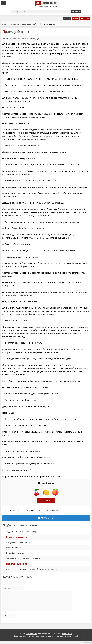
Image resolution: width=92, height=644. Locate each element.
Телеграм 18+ (46, 518)
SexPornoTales (31, 637)
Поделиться (53, 510)
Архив (75, 18)
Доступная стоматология (18, 542)
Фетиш (25, 38)
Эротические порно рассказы (16, 24)
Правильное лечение (16, 564)
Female (17, 38)
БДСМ (35, 24)
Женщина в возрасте (16, 537)
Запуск (46, 501)
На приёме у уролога (16, 553)
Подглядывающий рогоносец (21, 532)
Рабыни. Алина (13, 548)
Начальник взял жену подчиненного (24, 558)
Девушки (85, 18)
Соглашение (67, 637)
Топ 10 (67, 18)
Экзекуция (35, 38)
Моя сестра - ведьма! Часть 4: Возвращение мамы (31, 569)
